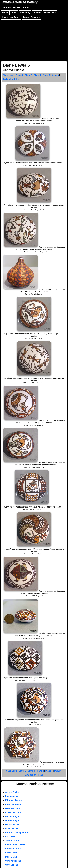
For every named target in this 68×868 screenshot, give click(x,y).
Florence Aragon (13, 812)
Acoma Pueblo (12, 792)
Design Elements (31, 17)
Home (5, 13)
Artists (14, 13)
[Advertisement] (34, 39)
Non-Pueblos (50, 13)
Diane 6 (55, 75)
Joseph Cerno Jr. (14, 841)
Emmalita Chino (13, 849)
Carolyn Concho (13, 861)
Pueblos (37, 13)
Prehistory (25, 13)
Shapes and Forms (11, 17)
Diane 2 (20, 75)
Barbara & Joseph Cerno (17, 833)
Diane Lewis (8, 75)
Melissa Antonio (13, 804)
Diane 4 (37, 75)
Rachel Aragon (12, 816)
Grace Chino (11, 853)
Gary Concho (12, 865)
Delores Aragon (13, 808)
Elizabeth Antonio (14, 800)
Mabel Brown (12, 829)
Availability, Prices (12, 79)
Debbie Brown (12, 825)
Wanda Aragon (12, 820)
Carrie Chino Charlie (15, 845)
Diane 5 (46, 75)
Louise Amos (12, 796)
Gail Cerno (10, 837)
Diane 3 (28, 75)
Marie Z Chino (12, 857)
